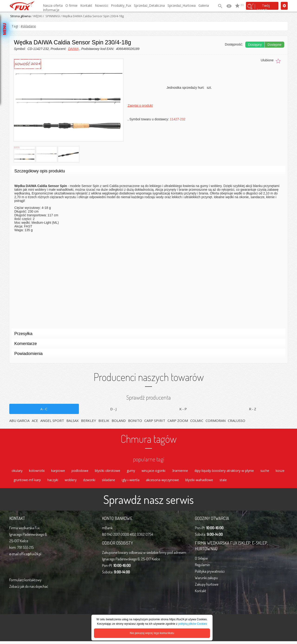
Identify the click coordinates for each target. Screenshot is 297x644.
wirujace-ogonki (153, 471)
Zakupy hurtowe (207, 587)
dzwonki (89, 482)
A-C (44, 409)
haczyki (53, 482)
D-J (114, 409)
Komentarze (147, 345)
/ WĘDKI (36, 16)
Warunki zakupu (206, 581)
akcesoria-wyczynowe (162, 482)
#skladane (28, 26)
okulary (17, 471)
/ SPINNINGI (51, 16)
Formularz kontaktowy (25, 583)
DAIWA (73, 49)
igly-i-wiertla (131, 482)
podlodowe (80, 471)
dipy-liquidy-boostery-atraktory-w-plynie (224, 471)
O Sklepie (201, 561)
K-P (183, 409)
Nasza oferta (53, 5)
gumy (131, 471)
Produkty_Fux (121, 5)
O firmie (71, 5)
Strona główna (20, 16)
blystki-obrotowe (108, 471)
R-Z (253, 409)
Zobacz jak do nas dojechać (29, 589)
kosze (280, 471)
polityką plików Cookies (193, 624)
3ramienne (180, 471)
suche (265, 471)
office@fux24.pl (30, 557)
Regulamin (202, 568)
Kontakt (86, 5)
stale (223, 482)
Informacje (51, 10)
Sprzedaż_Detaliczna (149, 5)
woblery (71, 482)
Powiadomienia (147, 355)
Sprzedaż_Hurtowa (182, 5)
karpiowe (58, 471)
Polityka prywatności (210, 574)
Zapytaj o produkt (140, 105)
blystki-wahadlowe (199, 482)
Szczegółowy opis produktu (147, 172)
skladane (108, 482)
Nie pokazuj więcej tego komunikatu (152, 633)
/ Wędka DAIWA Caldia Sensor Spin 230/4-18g (92, 16)
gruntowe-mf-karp (27, 482)
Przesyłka (147, 335)
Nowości (102, 5)
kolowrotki (37, 471)
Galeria (204, 5)
